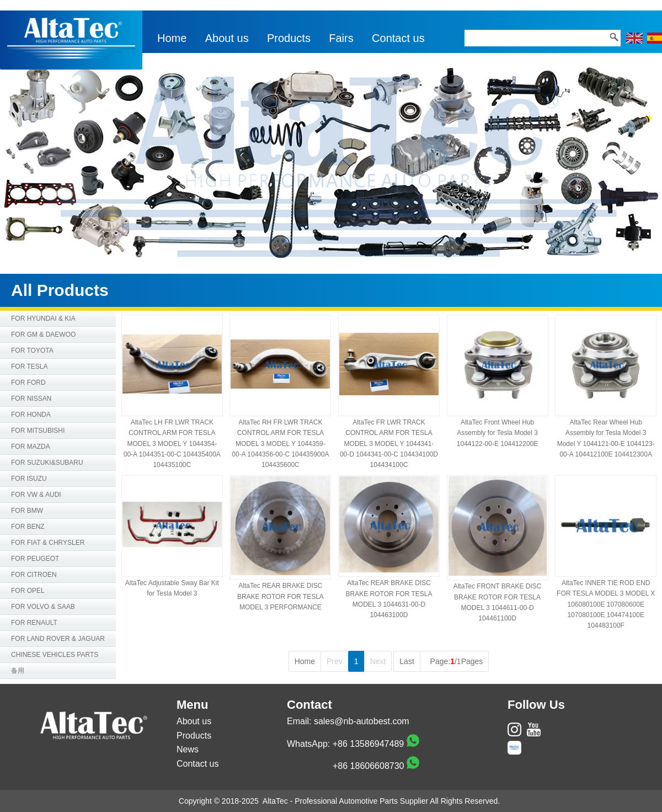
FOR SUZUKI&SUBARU (47, 463)
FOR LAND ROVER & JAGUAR (58, 639)
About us (227, 38)
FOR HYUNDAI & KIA (43, 319)
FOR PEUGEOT (35, 559)
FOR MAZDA (31, 447)
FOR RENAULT (34, 623)
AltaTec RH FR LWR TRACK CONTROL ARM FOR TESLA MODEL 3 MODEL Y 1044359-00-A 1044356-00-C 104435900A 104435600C (280, 444)
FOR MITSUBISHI (38, 431)
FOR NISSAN (31, 399)
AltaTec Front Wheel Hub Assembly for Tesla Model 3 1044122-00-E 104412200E (497, 433)
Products (289, 38)
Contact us (398, 38)
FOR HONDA (31, 415)
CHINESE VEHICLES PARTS (55, 655)
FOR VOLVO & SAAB (43, 607)
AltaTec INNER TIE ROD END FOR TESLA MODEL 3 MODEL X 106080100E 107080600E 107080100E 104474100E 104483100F (606, 604)
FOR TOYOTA (32, 351)
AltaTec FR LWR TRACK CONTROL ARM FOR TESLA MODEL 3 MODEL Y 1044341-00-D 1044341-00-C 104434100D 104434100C (389, 444)
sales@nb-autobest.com (362, 721)
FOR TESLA (29, 367)
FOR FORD (28, 383)
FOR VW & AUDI (36, 495)
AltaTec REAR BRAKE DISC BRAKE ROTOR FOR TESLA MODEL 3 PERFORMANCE (281, 596)
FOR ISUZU (29, 479)
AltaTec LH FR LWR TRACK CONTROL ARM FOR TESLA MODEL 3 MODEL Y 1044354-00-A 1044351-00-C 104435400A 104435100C (172, 444)
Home (172, 38)
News (188, 749)
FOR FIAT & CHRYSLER (48, 543)
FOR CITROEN (34, 575)
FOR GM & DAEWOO (43, 335)
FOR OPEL (28, 591)
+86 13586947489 (368, 744)
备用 (18, 671)
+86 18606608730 (368, 766)
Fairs (341, 38)
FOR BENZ (28, 527)
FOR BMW (27, 511)
